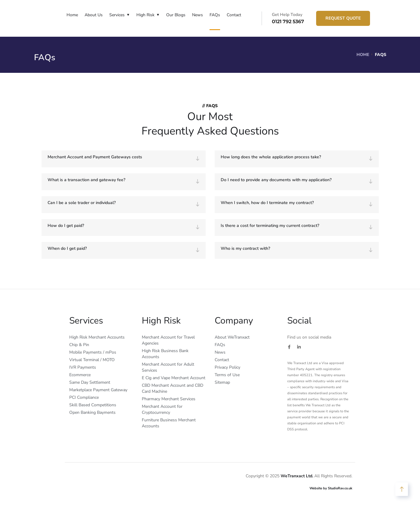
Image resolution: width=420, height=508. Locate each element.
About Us (94, 15)
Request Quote (343, 18)
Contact (234, 15)
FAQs (215, 15)
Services (117, 15)
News (198, 15)
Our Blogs (176, 15)
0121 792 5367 (288, 22)
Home (72, 15)
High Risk (145, 15)
